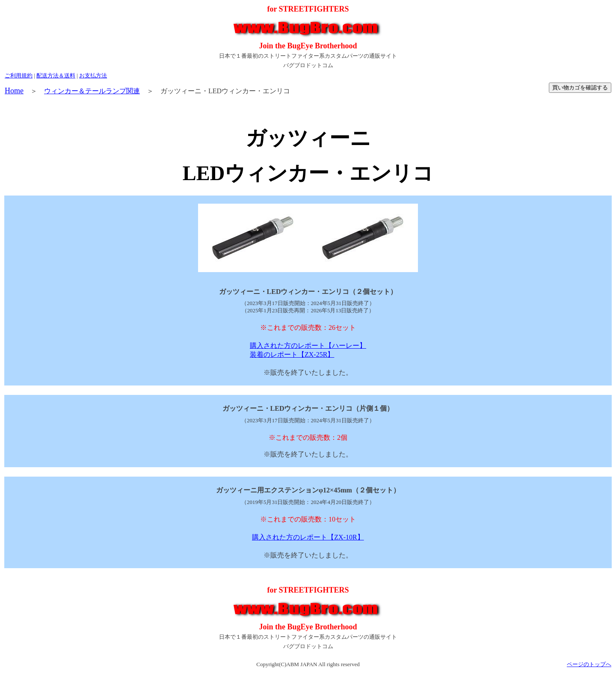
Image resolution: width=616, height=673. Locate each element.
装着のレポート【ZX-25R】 (292, 354)
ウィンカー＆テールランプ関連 (92, 91)
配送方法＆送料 (56, 76)
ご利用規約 (19, 76)
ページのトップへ (589, 664)
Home (14, 91)
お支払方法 (93, 76)
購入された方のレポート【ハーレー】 (308, 345)
